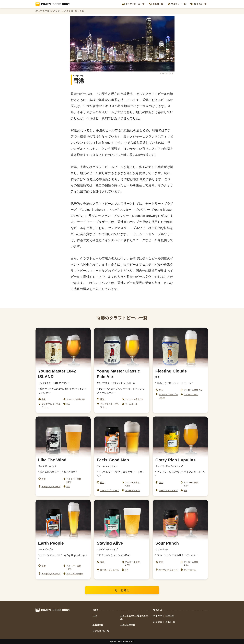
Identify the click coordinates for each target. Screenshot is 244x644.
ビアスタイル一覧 (101, 631)
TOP (95, 616)
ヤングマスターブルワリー (51, 406)
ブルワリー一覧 (176, 4)
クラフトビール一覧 (133, 4)
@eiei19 (170, 616)
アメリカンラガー (75, 574)
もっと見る (122, 590)
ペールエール (131, 404)
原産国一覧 (156, 4)
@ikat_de (170, 622)
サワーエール (190, 570)
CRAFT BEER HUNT (45, 11)
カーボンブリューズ (51, 487)
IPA (68, 404)
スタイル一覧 (198, 4)
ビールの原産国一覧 (67, 11)
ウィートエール (191, 394)
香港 (44, 399)
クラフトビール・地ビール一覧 (134, 617)
